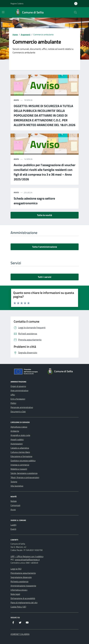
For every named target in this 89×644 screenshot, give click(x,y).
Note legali (15, 594)
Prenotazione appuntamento (23, 573)
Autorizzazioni (17, 444)
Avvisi (13, 510)
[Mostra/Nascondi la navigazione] (3, 12)
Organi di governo (18, 386)
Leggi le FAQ (16, 569)
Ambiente (15, 431)
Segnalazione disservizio (21, 577)
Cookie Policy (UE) (18, 607)
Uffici (13, 395)
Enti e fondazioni (18, 399)
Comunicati (15, 505)
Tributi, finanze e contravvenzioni (25, 477)
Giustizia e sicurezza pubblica (23, 461)
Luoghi (13, 525)
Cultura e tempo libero (20, 452)
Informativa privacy (19, 590)
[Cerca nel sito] (75, 12)
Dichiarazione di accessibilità (23, 598)
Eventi (13, 529)
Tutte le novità (44, 215)
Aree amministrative (19, 390)
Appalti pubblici (17, 439)
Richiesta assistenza (19, 581)
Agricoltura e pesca (19, 427)
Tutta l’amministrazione (45, 247)
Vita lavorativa (17, 486)
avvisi (16, 100)
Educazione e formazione (21, 456)
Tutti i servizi (45, 277)
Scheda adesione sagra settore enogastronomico (34, 201)
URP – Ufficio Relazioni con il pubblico (27, 556)
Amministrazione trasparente (23, 586)
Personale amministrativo (22, 407)
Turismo (14, 482)
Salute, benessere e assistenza (24, 473)
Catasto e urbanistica (20, 448)
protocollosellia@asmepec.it (27, 560)
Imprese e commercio (20, 465)
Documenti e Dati (18, 412)
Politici (13, 403)
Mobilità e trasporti (19, 469)
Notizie (14, 501)
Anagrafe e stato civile (20, 435)
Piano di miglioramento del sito (24, 603)
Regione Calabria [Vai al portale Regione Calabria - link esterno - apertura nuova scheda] (17, 3)
